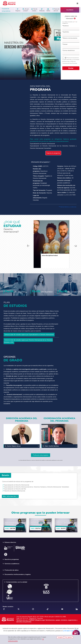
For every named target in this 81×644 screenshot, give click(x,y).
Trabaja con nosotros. (8, 548)
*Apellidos (66, 32)
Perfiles (48, 10)
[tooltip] (66, 58)
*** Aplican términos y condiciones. (68, 207)
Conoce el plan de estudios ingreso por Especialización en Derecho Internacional (29, 335)
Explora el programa (53, 153)
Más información (10, 496)
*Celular (65, 44)
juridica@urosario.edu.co (71, 631)
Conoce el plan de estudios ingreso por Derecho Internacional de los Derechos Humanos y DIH (28, 341)
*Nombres (65, 26)
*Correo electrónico (68, 50)
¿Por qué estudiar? (26, 10)
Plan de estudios (34, 10)
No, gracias (68, 637)
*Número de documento (70, 38)
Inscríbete (70, 10)
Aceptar (60, 637)
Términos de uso (22, 620)
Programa (18, 10)
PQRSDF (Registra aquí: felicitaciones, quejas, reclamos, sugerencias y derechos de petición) (47, 621)
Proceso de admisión (56, 10)
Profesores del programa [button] (41, 455)
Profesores (42, 10)
